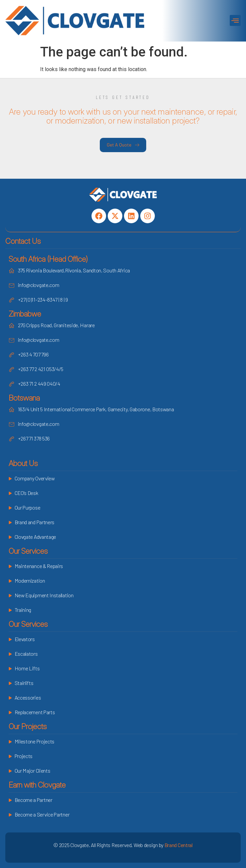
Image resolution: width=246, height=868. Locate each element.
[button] (235, 20)
